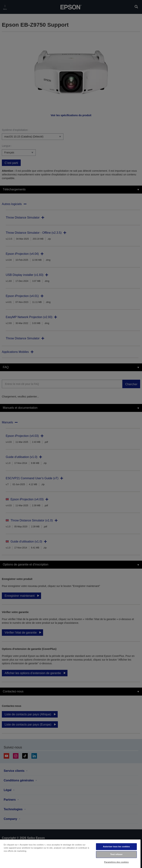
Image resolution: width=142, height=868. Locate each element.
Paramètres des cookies (116, 862)
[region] (70, 854)
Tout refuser (116, 854)
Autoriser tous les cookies (116, 847)
